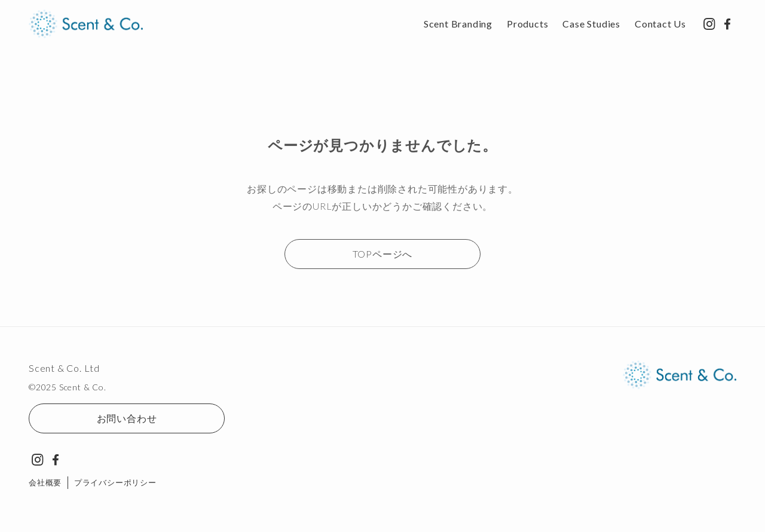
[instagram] (709, 24)
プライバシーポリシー (115, 482)
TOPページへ (383, 254)
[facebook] (727, 24)
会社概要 (45, 482)
